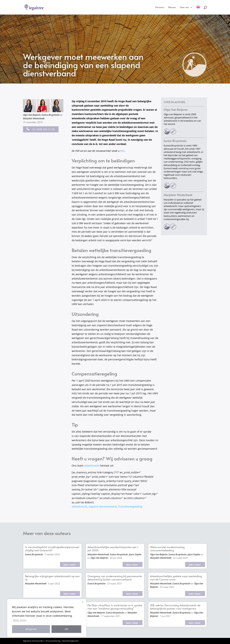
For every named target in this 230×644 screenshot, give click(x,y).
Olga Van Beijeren (32, 115)
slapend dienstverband (103, 506)
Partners (160, 7)
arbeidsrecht (92, 466)
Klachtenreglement (71, 641)
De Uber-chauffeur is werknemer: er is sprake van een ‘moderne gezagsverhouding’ (115, 607)
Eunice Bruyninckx (50, 115)
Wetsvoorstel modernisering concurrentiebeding (167, 549)
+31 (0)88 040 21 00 (41, 129)
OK (66, 629)
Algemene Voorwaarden (33, 641)
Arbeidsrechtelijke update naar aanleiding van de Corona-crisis (176, 578)
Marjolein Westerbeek (34, 118)
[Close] (82, 602)
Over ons (184, 7)
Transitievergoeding (130, 506)
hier (122, 151)
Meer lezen (20, 620)
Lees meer (70, 564)
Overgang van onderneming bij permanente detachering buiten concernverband (115, 578)
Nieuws (172, 7)
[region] (47, 618)
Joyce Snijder (135, 554)
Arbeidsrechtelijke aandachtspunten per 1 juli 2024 (113, 549)
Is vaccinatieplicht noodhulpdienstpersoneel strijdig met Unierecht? (52, 549)
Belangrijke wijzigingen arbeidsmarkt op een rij (52, 578)
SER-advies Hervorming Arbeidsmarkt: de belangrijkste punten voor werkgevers (175, 607)
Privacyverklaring (53, 641)
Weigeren (31, 629)
